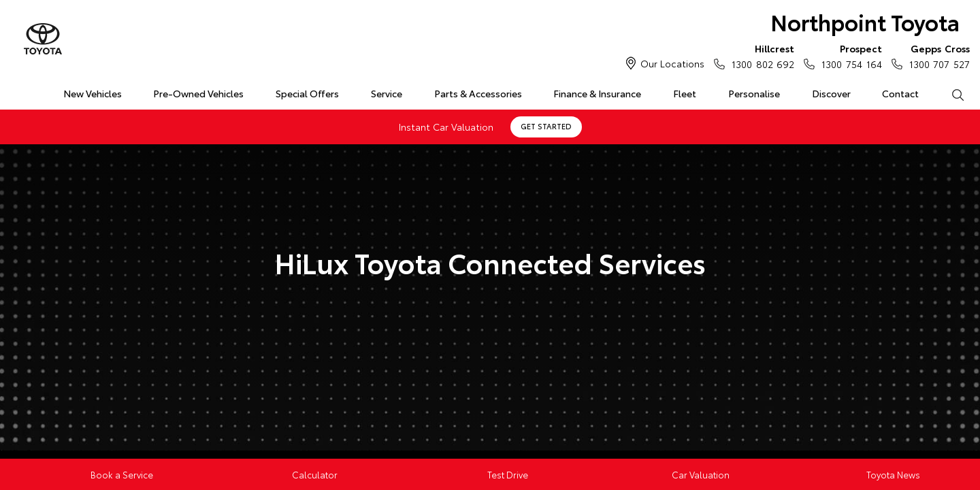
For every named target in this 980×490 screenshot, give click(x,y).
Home (16, 91)
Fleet (685, 93)
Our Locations (672, 63)
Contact (900, 93)
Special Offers (307, 93)
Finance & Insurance (597, 93)
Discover (831, 93)
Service (387, 93)
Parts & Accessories (478, 93)
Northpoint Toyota (865, 21)
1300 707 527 (936, 56)
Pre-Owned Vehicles (198, 93)
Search (949, 94)
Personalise (754, 93)
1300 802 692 (760, 56)
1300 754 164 (848, 56)
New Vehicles (93, 93)
